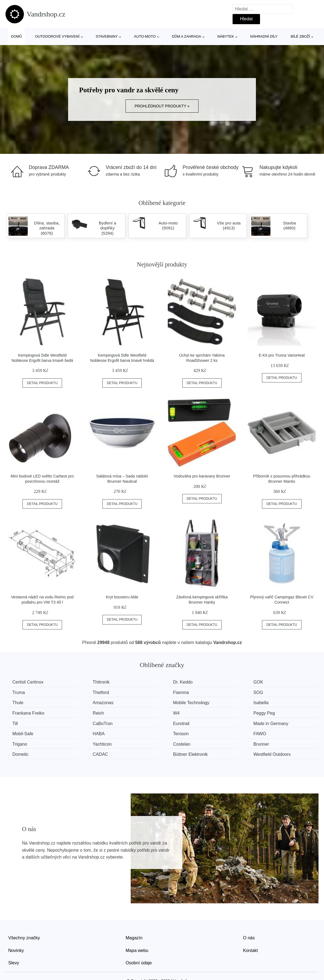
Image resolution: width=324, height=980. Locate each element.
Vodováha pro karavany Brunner (202, 476)
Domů (16, 36)
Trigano (20, 744)
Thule (18, 703)
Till (15, 724)
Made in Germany (271, 724)
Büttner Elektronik (190, 754)
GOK (258, 682)
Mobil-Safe (23, 734)
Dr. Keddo (183, 682)
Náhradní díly (264, 36)
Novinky (16, 950)
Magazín (134, 938)
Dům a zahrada (186, 36)
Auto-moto (145, 36)
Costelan (182, 744)
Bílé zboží (300, 36)
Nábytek (226, 36)
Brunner (261, 744)
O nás (249, 938)
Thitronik (101, 682)
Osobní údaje (139, 963)
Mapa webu (137, 950)
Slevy (14, 963)
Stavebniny (107, 36)
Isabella (261, 703)
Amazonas (103, 703)
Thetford (101, 692)
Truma (19, 692)
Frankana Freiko (28, 713)
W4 (176, 713)
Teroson (181, 734)
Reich (98, 713)
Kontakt (250, 950)
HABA (99, 734)
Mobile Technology (191, 703)
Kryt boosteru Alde (122, 597)
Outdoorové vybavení (57, 36)
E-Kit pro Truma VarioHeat (282, 355)
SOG (258, 692)
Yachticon (102, 744)
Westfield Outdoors (272, 754)
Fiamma (181, 692)
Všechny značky (24, 938)
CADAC (100, 754)
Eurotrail (181, 724)
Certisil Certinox (28, 682)
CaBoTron (103, 724)
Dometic (20, 754)
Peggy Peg (264, 713)
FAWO (260, 734)
